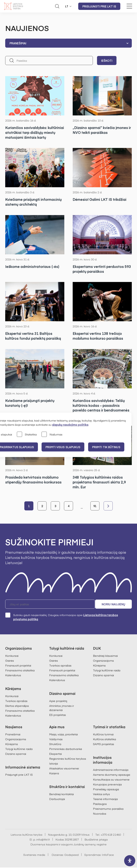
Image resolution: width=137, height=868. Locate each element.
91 (95, 506)
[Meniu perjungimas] (129, 6)
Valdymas (56, 740)
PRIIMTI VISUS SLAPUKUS (64, 447)
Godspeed (71, 855)
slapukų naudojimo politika (70, 425)
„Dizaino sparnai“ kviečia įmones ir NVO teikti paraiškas (102, 130)
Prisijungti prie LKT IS (99, 6)
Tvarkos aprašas (16, 701)
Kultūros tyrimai (103, 735)
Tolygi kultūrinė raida (107, 671)
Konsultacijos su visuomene (111, 780)
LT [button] (67, 6)
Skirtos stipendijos (17, 706)
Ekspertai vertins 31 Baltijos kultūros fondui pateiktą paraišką (33, 336)
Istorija (54, 764)
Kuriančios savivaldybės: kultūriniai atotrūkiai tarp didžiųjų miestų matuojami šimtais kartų (35, 132)
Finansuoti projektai (18, 666)
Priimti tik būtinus (107, 447)
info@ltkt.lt (43, 840)
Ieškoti (107, 60)
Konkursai (12, 656)
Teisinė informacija (105, 799)
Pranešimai (13, 735)
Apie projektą (58, 701)
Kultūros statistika (104, 740)
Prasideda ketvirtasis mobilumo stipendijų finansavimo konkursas (33, 480)
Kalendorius (13, 676)
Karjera (54, 774)
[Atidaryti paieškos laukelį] (57, 6)
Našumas (52, 435)
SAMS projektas (104, 744)
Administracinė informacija (111, 770)
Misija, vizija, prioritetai (63, 735)
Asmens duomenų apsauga (112, 775)
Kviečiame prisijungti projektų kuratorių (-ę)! (30, 403)
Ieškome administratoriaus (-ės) (32, 266)
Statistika (27, 435)
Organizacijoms (103, 661)
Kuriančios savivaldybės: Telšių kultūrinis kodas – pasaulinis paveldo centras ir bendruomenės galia (101, 408)
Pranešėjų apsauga (106, 790)
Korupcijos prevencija (107, 785)
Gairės (10, 661)
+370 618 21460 (111, 835)
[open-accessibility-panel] (130, 861)
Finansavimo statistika (20, 671)
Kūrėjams (99, 666)
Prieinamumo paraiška (108, 809)
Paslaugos (100, 804)
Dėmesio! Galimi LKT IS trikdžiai (100, 199)
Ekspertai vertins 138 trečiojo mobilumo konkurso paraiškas (98, 336)
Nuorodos (100, 814)
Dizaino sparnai (103, 676)
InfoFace (108, 855)
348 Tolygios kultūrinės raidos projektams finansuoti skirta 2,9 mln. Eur (99, 482)
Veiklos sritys (101, 794)
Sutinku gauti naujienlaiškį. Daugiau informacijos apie (62, 617)
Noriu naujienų (115, 605)
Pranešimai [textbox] (18, 43)
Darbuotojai (57, 799)
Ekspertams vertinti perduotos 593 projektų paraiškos (102, 269)
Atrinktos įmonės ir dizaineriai (62, 708)
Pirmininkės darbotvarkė (66, 749)
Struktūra (55, 744)
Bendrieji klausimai (105, 656)
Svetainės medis (34, 855)
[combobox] (68, 43)
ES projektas (58, 715)
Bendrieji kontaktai (61, 794)
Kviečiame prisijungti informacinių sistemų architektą (33, 202)
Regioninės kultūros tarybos (68, 759)
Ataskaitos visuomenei (64, 769)
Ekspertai (55, 754)
